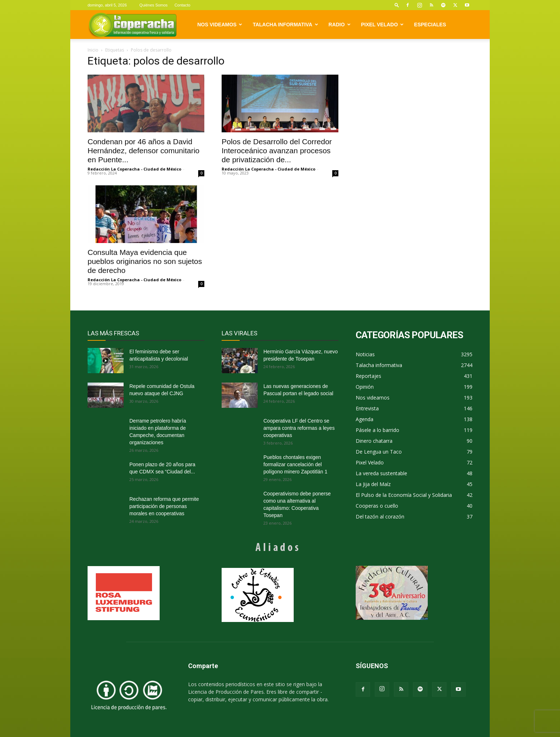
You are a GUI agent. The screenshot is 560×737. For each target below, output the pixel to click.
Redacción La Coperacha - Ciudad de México (134, 169)
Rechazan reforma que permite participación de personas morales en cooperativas (164, 506)
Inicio (93, 50)
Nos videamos (220, 25)
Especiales (430, 25)
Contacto (182, 5)
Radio (340, 25)
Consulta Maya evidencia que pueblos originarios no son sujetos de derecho (145, 261)
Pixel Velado (382, 25)
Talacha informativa (285, 25)
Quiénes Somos (154, 5)
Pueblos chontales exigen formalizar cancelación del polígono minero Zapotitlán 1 (295, 464)
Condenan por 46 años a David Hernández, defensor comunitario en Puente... (144, 151)
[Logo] (132, 25)
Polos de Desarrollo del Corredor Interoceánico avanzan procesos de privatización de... (277, 151)
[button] (397, 5)
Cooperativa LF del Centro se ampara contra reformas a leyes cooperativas (299, 428)
